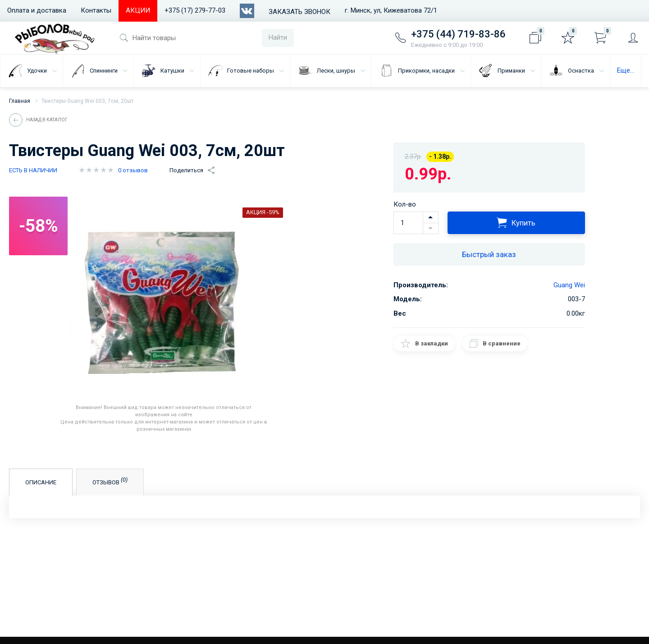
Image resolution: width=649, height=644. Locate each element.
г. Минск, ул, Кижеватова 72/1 (391, 10)
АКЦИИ (138, 10)
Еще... (626, 70)
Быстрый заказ (489, 254)
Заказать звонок (299, 12)
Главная (20, 101)
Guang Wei (569, 285)
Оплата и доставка (37, 10)
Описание (41, 482)
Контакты (96, 10)
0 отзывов (133, 170)
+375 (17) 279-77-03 (195, 10)
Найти (278, 37)
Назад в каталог (47, 120)
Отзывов (110, 481)
